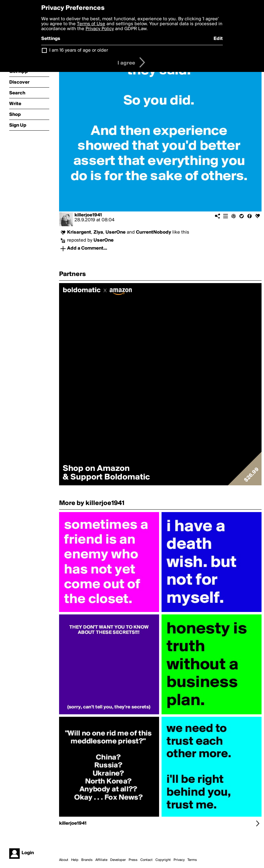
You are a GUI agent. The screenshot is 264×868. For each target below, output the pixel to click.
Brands (87, 860)
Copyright (163, 860)
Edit (218, 39)
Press (133, 860)
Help (75, 860)
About (64, 860)
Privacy (179, 860)
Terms (192, 860)
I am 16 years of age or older (79, 50)
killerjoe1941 (88, 215)
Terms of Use (91, 24)
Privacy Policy (100, 29)
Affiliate (101, 860)
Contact (146, 860)
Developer (118, 860)
